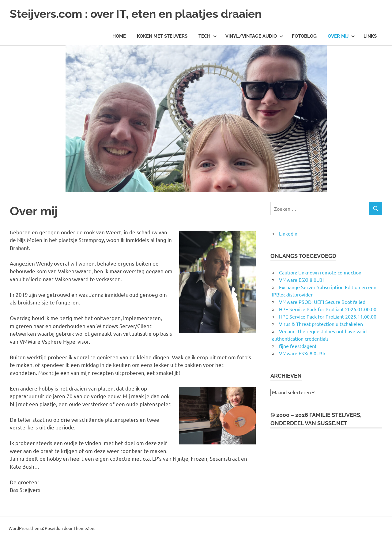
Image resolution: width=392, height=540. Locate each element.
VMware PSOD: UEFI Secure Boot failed (322, 302)
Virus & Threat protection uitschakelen (321, 324)
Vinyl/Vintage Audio (254, 36)
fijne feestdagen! (298, 346)
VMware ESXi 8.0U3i (301, 280)
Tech (208, 36)
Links (370, 36)
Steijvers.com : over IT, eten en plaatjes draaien (141, 14)
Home (119, 36)
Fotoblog (304, 36)
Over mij (341, 36)
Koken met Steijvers (162, 36)
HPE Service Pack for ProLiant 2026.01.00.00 (328, 309)
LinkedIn (288, 233)
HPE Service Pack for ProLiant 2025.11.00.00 (328, 316)
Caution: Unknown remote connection (320, 272)
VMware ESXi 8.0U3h (302, 353)
